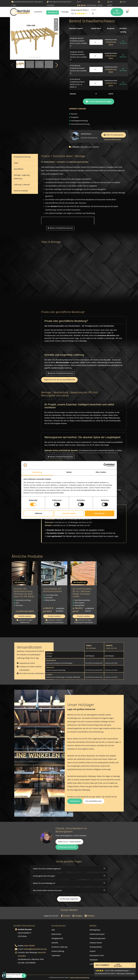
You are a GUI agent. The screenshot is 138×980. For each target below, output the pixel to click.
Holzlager (65, 12)
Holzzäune (94, 960)
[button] (57, 65)
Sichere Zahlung (58, 951)
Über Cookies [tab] (101, 472)
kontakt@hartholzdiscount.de (35, 949)
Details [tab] (69, 472)
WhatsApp (53, 12)
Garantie (55, 943)
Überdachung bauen (97, 938)
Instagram (77, 916)
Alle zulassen (100, 513)
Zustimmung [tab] (37, 472)
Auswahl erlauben (69, 513)
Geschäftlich (19, 169)
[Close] (133, 965)
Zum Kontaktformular (94, 801)
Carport (93, 951)
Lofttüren (93, 964)
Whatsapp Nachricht (67, 847)
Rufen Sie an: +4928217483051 (69, 842)
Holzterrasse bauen (97, 934)
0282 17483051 (30, 946)
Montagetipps (95, 930)
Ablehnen (38, 513)
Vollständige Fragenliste (69, 899)
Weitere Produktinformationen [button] (60, 228)
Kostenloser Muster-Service (112, 139)
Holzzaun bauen (96, 943)
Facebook (66, 916)
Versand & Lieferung (59, 947)
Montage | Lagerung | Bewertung (22, 177)
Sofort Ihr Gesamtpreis (114, 135)
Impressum (56, 955)
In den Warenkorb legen (99, 102)
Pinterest (89, 916)
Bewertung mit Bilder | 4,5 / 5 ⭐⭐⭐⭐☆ (80, 12)
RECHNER (117, 12)
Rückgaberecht (57, 938)
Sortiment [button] (38, 12)
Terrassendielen (96, 947)
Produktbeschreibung (22, 157)
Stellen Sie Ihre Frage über (14, 976)
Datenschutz (56, 934)
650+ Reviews (118, 966)
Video (16, 163)
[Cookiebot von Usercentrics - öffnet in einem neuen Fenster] (105, 465)
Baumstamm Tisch (97, 955)
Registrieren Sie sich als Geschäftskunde (59, 380)
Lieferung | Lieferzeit (22, 185)
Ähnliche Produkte (21, 191)
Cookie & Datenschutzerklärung (80, 977)
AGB (53, 930)
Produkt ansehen (25, 616)
